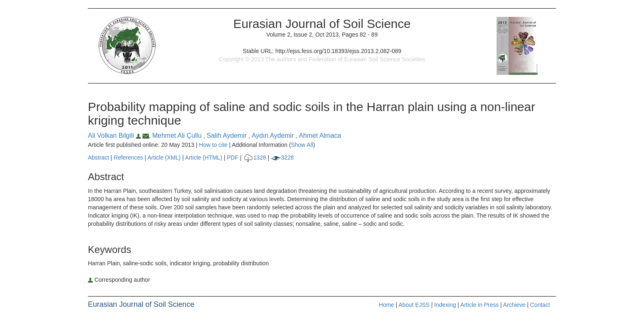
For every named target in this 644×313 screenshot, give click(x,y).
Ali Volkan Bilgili (115, 136)
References (129, 158)
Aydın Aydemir (274, 136)
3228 (282, 158)
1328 (255, 158)
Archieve (514, 305)
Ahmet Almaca (320, 136)
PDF (232, 158)
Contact (540, 305)
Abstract (98, 158)
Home (386, 305)
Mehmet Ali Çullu (178, 136)
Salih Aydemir (228, 136)
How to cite (213, 145)
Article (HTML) (204, 158)
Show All (302, 145)
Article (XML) (165, 158)
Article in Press (480, 305)
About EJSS (414, 305)
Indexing (445, 305)
